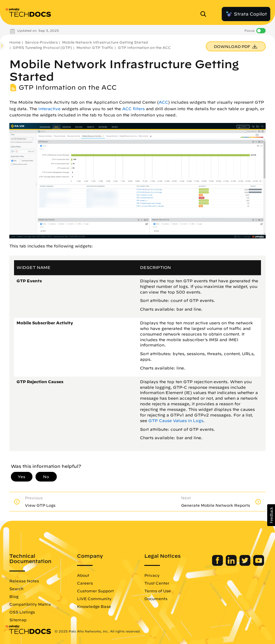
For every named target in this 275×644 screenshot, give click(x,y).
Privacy (152, 575)
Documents (156, 599)
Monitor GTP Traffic (95, 47)
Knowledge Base (94, 606)
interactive (49, 109)
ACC (163, 102)
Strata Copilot (246, 14)
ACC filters (133, 109)
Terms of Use (158, 591)
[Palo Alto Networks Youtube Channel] (259, 564)
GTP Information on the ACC (144, 47)
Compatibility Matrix (30, 604)
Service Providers (41, 42)
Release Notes (24, 581)
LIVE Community (94, 599)
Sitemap (18, 620)
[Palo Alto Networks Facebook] (218, 564)
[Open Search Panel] (205, 14)
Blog (14, 596)
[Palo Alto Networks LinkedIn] (232, 564)
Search (16, 589)
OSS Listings (22, 612)
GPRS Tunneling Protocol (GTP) (42, 47)
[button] (271, 515)
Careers (85, 583)
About (83, 575)
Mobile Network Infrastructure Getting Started (105, 42)
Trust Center (157, 583)
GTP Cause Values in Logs (176, 421)
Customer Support (95, 591)
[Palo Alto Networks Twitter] (246, 564)
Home (15, 42)
